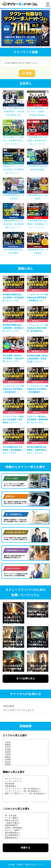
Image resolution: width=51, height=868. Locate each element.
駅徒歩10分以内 (26, 821)
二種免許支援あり (26, 823)
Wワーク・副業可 (26, 830)
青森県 (26, 745)
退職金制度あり (26, 838)
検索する (26, 848)
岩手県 (26, 747)
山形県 (26, 755)
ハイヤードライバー (26, 781)
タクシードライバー (26, 779)
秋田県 (26, 752)
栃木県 (26, 762)
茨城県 (26, 759)
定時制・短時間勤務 (26, 828)
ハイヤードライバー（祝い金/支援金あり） (26, 791)
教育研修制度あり (26, 833)
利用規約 (20, 865)
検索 (29, 73)
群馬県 (26, 764)
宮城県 (26, 750)
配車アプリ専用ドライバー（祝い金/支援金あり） (26, 794)
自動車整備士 (26, 786)
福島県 (26, 757)
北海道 (26, 742)
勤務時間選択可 (26, 825)
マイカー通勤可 (26, 818)
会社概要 (11, 865)
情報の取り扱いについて (34, 865)
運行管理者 (26, 784)
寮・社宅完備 (26, 816)
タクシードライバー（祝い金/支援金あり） (26, 789)
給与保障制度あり (26, 835)
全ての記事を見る (26, 679)
